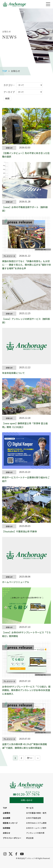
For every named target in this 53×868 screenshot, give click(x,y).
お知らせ (7, 833)
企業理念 (7, 813)
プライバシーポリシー (12, 838)
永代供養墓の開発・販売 (36, 813)
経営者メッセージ (10, 823)
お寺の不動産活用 (33, 818)
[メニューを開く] (48, 4)
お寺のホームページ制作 (36, 828)
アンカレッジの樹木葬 (35, 833)
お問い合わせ (27, 800)
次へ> (30, 758)
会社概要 (7, 818)
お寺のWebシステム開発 (36, 823)
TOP (5, 71)
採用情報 (7, 828)
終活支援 (30, 838)
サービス (30, 808)
